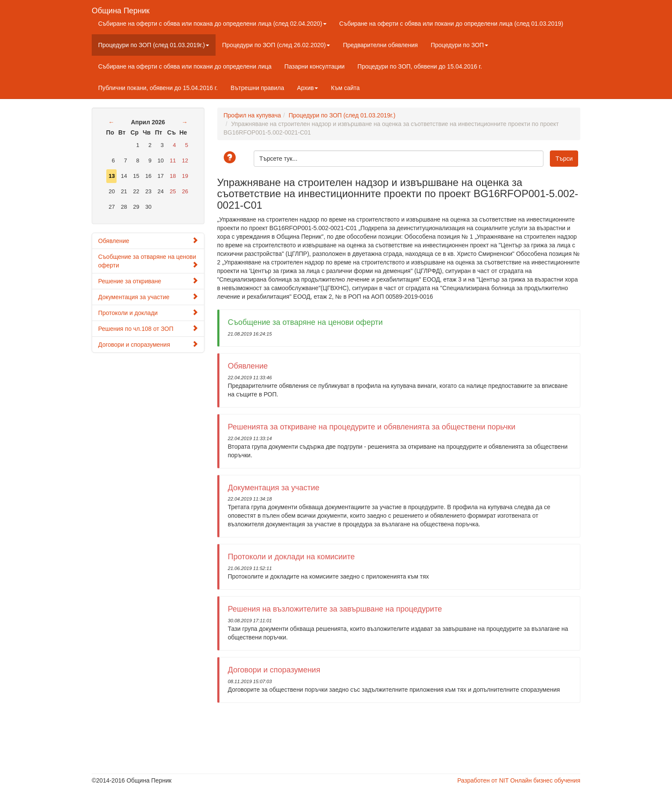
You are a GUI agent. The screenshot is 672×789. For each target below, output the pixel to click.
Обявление (148, 241)
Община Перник (121, 10)
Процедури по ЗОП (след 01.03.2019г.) (154, 45)
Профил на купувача (252, 115)
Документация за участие (148, 297)
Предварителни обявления (380, 45)
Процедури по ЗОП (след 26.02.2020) (276, 45)
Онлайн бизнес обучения (545, 780)
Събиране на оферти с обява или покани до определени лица (185, 66)
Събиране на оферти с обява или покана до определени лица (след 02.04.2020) (212, 24)
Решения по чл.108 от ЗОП (148, 328)
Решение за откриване (148, 281)
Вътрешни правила (257, 88)
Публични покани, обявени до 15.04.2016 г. (158, 88)
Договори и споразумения (148, 344)
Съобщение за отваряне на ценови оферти (148, 261)
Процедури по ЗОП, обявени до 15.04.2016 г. (420, 66)
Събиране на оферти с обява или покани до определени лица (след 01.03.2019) (451, 24)
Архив (307, 88)
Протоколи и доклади (148, 313)
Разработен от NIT (483, 780)
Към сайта (345, 88)
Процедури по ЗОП (459, 45)
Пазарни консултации (315, 66)
